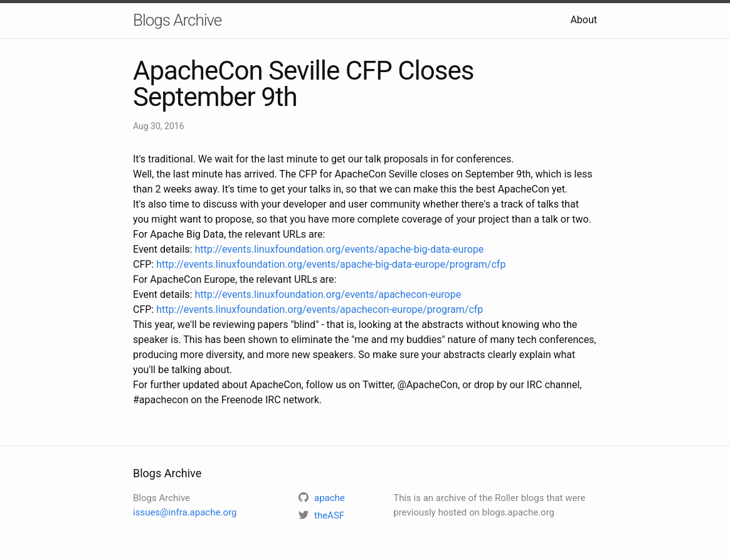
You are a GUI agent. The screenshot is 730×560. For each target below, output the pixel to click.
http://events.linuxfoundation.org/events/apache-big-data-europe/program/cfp (331, 264)
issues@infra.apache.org (185, 512)
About (584, 20)
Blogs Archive (177, 20)
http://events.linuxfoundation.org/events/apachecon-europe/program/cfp (320, 309)
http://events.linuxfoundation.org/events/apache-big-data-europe (339, 249)
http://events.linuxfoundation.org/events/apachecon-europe (328, 294)
